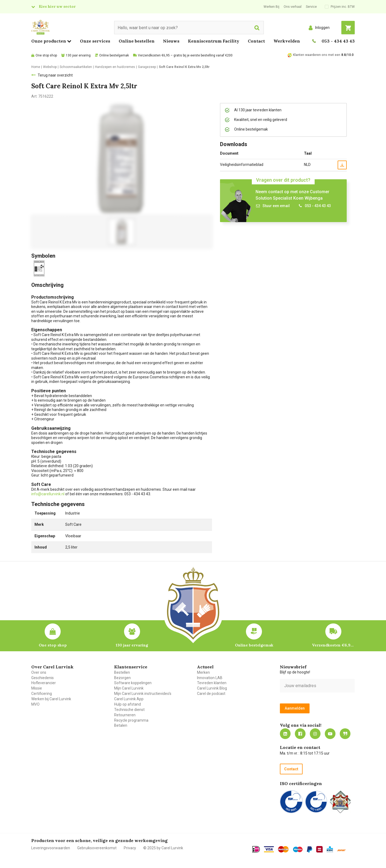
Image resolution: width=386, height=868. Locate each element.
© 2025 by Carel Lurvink (163, 848)
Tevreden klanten (212, 683)
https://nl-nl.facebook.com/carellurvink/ (300, 734)
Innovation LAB (210, 678)
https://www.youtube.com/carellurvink (330, 734)
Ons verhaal (293, 7)
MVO (35, 704)
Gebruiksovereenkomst (97, 848)
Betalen (121, 725)
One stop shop (46, 55)
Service (311, 7)
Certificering (42, 694)
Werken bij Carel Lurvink (51, 699)
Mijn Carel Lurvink (129, 688)
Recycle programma (131, 720)
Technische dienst (129, 710)
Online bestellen (137, 41)
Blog (345, 734)
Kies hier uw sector (57, 6)
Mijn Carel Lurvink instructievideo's (143, 694)
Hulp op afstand (128, 704)
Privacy (130, 848)
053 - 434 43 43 (338, 41)
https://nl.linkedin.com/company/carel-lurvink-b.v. (285, 734)
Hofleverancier (44, 683)
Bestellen (122, 672)
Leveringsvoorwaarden (51, 848)
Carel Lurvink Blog (212, 688)
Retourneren (125, 715)
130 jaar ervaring (78, 55)
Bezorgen (122, 678)
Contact (256, 41)
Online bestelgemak (114, 55)
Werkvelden (287, 41)
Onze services (95, 41)
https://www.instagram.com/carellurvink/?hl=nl (315, 734)
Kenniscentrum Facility (214, 41)
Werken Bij (271, 7)
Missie (37, 688)
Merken (203, 672)
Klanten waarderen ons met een (317, 55)
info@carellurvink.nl (48, 494)
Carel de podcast (211, 694)
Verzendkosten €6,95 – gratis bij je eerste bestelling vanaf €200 (185, 55)
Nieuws (171, 41)
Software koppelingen (133, 683)
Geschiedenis (43, 678)
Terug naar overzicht (55, 75)
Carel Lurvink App (129, 699)
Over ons (39, 672)
